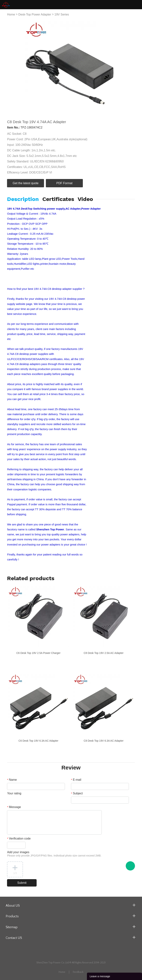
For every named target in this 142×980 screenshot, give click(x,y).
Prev (12, 67)
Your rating (14, 793)
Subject (77, 793)
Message (14, 807)
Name (12, 780)
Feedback (78, 972)
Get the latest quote (26, 183)
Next (130, 67)
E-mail (76, 780)
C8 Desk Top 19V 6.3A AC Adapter (104, 741)
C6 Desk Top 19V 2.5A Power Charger (38, 653)
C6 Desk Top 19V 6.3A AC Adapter (38, 741)
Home (11, 14)
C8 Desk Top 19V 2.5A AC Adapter (104, 653)
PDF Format (64, 183)
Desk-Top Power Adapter (35, 14)
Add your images (54, 854)
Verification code (19, 839)
